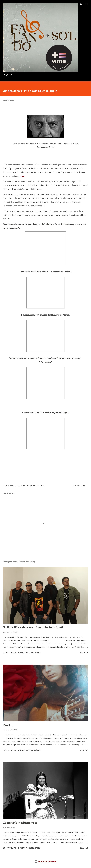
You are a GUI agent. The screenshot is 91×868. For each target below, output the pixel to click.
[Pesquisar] (81, 4)
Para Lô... (8, 725)
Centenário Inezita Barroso (20, 823)
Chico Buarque (23, 486)
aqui (22, 176)
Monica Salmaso (38, 486)
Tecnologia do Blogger (45, 861)
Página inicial (9, 75)
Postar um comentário (29, 653)
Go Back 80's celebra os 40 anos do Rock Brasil (33, 627)
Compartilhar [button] (79, 486)
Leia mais (84, 653)
